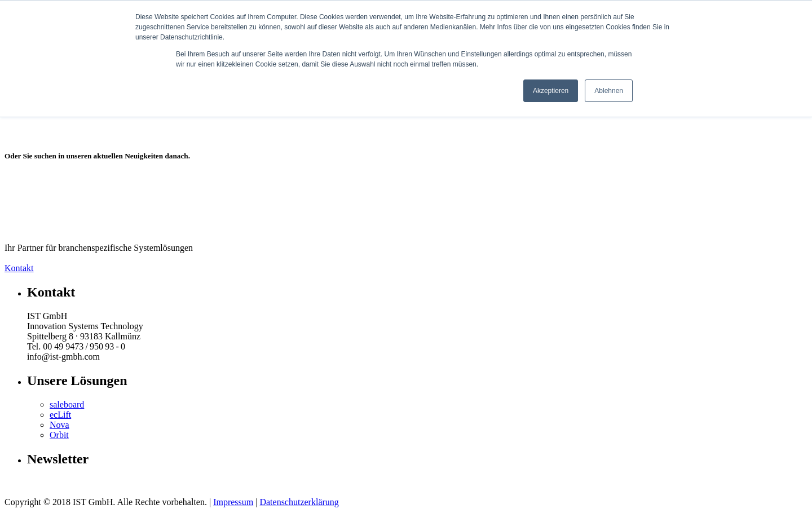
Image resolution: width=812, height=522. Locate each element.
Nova (59, 425)
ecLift (60, 415)
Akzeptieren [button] (551, 91)
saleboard (67, 404)
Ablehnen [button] (609, 91)
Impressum (233, 502)
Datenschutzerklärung (299, 502)
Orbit (59, 435)
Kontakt (19, 268)
